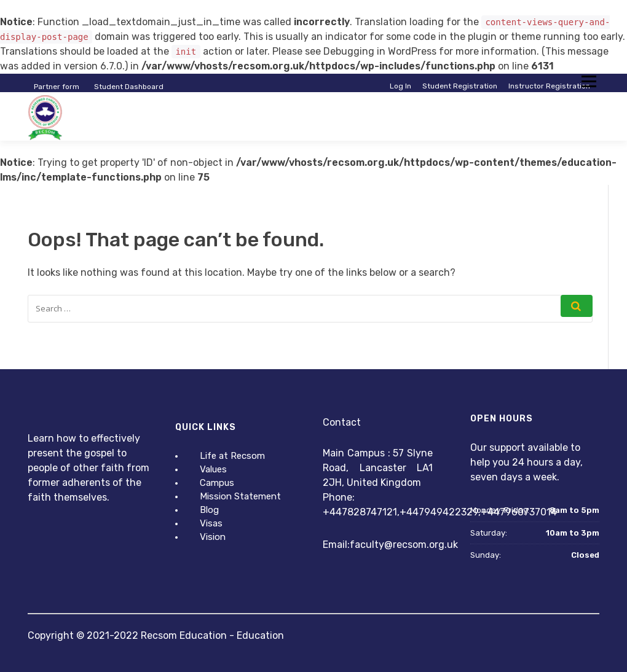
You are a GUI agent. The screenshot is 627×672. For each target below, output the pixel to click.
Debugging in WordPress (380, 51)
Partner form (57, 87)
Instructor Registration (549, 86)
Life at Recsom (232, 456)
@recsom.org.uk (421, 545)
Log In (400, 86)
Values (213, 469)
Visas (211, 523)
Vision (213, 537)
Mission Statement (240, 496)
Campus (217, 483)
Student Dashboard (129, 87)
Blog (209, 510)
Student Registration (460, 86)
